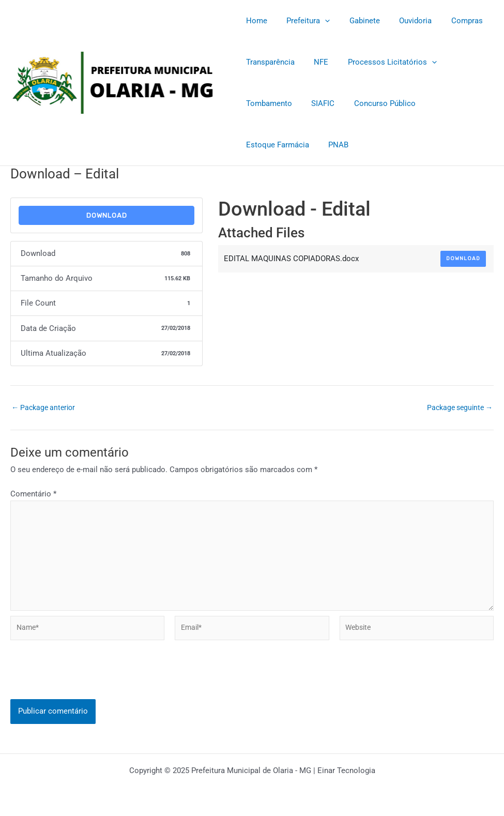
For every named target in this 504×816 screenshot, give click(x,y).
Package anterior (45, 408)
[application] (319, 21)
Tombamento (267, 103)
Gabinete (355, 21)
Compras (449, 21)
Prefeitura (302, 21)
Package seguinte (457, 408)
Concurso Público (375, 103)
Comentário (33, 494)
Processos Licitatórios (383, 62)
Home (255, 21)
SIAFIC (317, 103)
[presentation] (89, 685)
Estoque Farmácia (453, 103)
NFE (315, 62)
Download (107, 215)
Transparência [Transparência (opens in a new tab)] (268, 62)
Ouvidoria (402, 21)
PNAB (254, 145)
